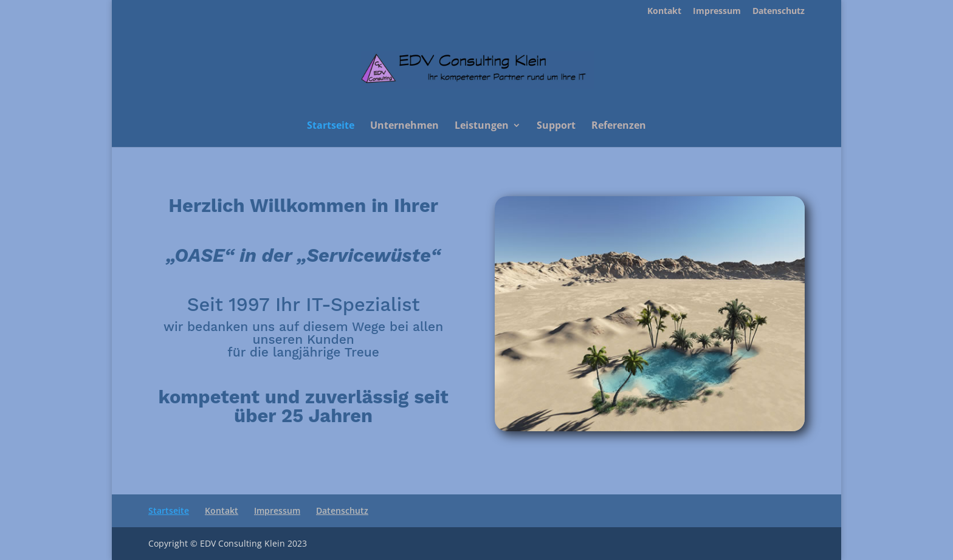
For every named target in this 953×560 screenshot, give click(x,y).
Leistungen (482, 126)
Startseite (331, 126)
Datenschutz (779, 12)
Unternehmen (404, 126)
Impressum (717, 12)
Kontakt (664, 12)
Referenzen (619, 126)
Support (556, 126)
